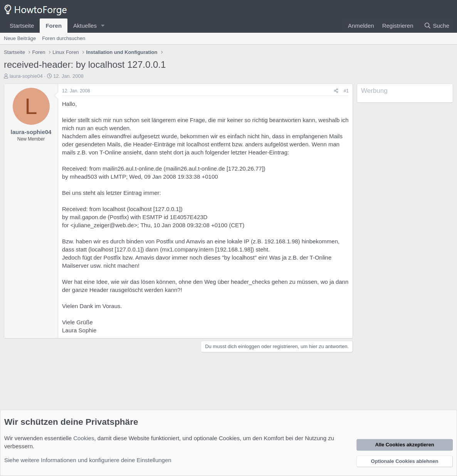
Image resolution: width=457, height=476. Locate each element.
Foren (54, 26)
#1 (346, 91)
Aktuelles (85, 26)
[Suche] (437, 26)
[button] (103, 26)
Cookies (84, 438)
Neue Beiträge (20, 38)
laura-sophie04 (26, 76)
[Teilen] (336, 91)
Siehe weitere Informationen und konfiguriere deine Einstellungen (88, 460)
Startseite (22, 26)
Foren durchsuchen (64, 38)
